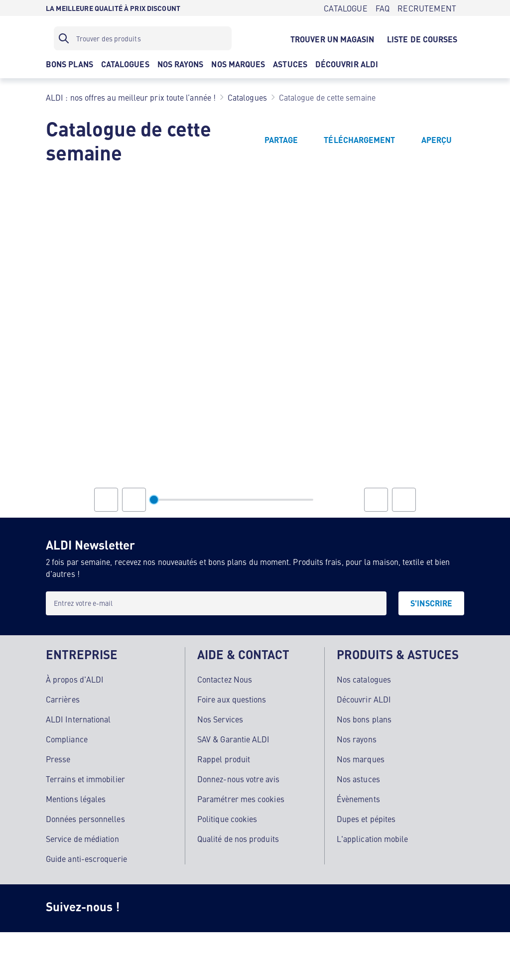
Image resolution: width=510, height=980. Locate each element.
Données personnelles (85, 819)
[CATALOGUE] (345, 8)
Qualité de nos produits (238, 839)
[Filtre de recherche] (143, 38)
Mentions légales (76, 799)
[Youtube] (263, 908)
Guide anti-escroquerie (86, 858)
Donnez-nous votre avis (238, 779)
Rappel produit (224, 759)
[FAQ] (382, 8)
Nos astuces (358, 779)
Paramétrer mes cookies (241, 799)
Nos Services (220, 719)
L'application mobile (373, 839)
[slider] (154, 500)
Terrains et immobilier (85, 779)
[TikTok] (223, 908)
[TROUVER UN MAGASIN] (332, 38)
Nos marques (361, 759)
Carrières (63, 699)
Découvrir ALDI (364, 699)
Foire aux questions (232, 699)
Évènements (358, 799)
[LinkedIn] (303, 908)
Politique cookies (227, 819)
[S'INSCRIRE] (431, 603)
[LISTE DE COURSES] (422, 38)
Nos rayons (357, 739)
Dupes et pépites (366, 819)
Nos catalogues (364, 679)
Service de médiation (82, 839)
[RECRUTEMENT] (427, 8)
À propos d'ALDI (75, 679)
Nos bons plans (364, 719)
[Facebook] (183, 908)
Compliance (67, 739)
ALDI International (78, 719)
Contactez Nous (225, 679)
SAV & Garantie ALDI (234, 739)
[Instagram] (143, 908)
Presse (58, 759)
